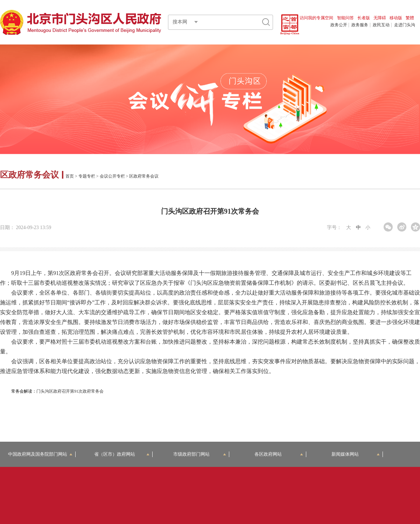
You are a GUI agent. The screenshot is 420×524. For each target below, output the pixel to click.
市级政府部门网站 (200, 454)
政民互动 (381, 25)
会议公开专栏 (112, 176)
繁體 (410, 18)
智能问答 (345, 18)
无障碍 (380, 18)
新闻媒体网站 (356, 454)
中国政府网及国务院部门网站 (40, 454)
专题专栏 (87, 176)
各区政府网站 (279, 454)
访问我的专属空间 (316, 18)
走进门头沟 (405, 25)
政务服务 (360, 25)
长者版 (364, 18)
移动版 (396, 18)
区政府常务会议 (30, 175)
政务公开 (339, 25)
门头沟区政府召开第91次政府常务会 (70, 391)
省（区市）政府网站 (122, 454)
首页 (70, 176)
